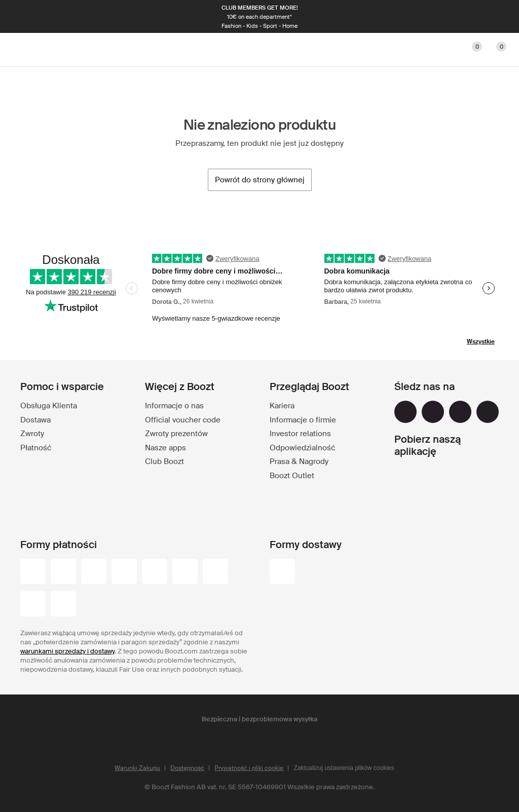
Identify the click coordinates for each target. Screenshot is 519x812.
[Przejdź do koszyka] (495, 50)
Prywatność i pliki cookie (249, 768)
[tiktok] (488, 412)
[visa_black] (63, 572)
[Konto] (446, 50)
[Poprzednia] (24, 17)
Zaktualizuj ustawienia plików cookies (344, 768)
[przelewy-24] (33, 572)
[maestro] (124, 572)
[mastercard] (94, 572)
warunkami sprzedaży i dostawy (67, 651)
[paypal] (33, 605)
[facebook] (405, 412)
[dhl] (282, 572)
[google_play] (431, 479)
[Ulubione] (470, 50)
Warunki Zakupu (137, 768)
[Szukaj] (422, 50)
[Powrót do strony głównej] (260, 180)
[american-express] (215, 572)
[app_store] (431, 505)
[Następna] (495, 17)
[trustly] (63, 605)
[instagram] (433, 412)
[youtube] (460, 412)
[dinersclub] (185, 572)
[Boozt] (259, 50)
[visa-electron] (155, 572)
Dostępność (187, 768)
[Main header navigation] (24, 50)
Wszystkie (481, 341)
